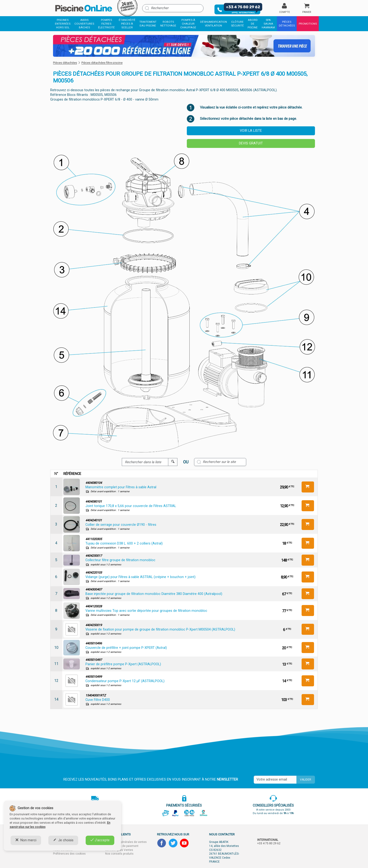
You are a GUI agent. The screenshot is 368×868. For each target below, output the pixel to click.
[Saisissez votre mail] (275, 780)
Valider (306, 780)
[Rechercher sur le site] (220, 462)
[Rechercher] (173, 8)
